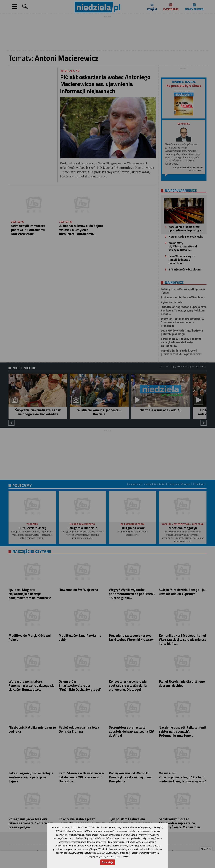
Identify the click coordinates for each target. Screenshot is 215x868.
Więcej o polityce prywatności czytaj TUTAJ (107, 856)
